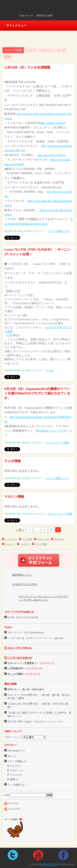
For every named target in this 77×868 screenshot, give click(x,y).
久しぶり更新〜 (16, 674)
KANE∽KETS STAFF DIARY (23, 617)
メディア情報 (13, 50)
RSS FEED (13, 803)
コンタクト (25, 544)
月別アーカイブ (13, 737)
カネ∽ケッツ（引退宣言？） (23, 663)
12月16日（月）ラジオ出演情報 (27, 67)
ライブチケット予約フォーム (39, 560)
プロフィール (43, 539)
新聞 (7, 57)
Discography (59, 539)
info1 (10, 756)
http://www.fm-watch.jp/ (52, 155)
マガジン (46, 50)
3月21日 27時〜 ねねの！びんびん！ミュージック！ (36, 722)
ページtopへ (18, 828)
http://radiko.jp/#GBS (53, 123)
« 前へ (20, 530)
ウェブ (31, 50)
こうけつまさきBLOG (20, 658)
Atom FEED (14, 809)
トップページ (11, 539)
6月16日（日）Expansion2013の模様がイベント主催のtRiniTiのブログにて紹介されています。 (37, 393)
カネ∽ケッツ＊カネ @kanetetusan (26, 633)
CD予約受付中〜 (17, 669)
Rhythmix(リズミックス (51, 431)
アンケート (10, 544)
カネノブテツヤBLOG (20, 648)
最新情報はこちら (22, 575)
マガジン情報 (14, 497)
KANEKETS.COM (32, 10)
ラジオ (61, 50)
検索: (7, 795)
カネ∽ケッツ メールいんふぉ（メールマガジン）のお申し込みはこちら (43, 598)
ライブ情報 (27, 539)
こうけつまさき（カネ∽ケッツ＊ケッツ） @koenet (35, 638)
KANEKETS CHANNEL (25, 584)
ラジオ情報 (13, 461)
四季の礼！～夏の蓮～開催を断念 (26, 689)
